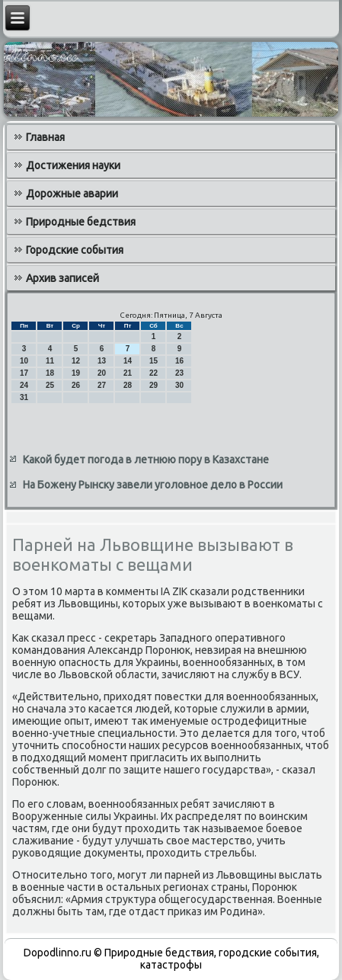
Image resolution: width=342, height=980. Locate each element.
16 (179, 361)
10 (24, 361)
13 (102, 361)
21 (128, 373)
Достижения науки (73, 165)
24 (24, 385)
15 (153, 361)
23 (179, 373)
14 (128, 361)
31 (24, 397)
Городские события (75, 250)
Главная (45, 137)
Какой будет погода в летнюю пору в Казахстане (146, 460)
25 (50, 385)
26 (76, 385)
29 (153, 385)
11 (50, 361)
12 (76, 361)
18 (50, 373)
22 (153, 373)
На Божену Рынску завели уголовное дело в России (153, 485)
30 (179, 385)
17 (24, 373)
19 (76, 373)
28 (128, 385)
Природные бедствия (81, 222)
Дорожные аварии (72, 194)
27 (102, 385)
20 (102, 373)
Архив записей (62, 278)
